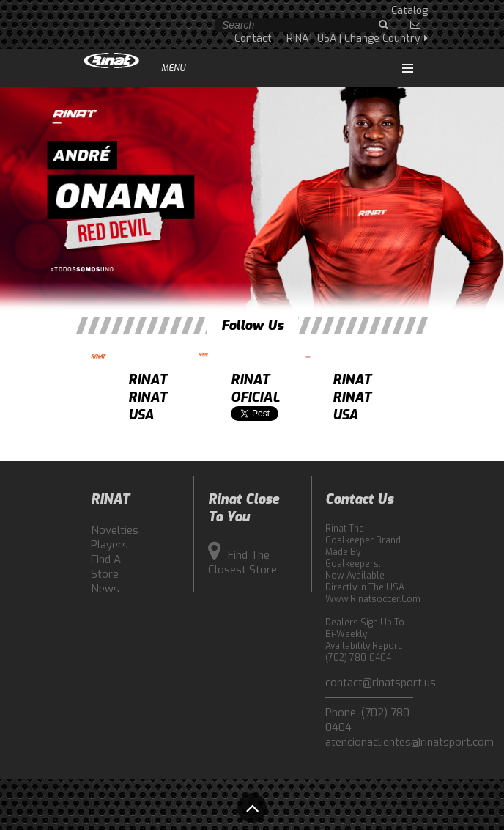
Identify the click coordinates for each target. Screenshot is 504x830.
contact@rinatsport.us (369, 683)
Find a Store (106, 567)
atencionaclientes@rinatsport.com (369, 742)
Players (110, 545)
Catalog (409, 11)
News (105, 589)
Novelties (113, 530)
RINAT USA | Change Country (357, 38)
